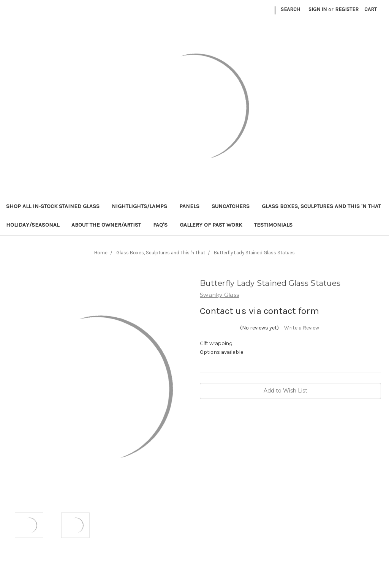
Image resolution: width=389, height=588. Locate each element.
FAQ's (160, 225)
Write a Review (302, 328)
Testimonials (273, 225)
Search (290, 9)
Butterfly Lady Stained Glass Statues (254, 253)
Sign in (318, 9)
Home (101, 253)
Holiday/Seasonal (33, 225)
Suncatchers (231, 206)
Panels (189, 206)
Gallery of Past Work (211, 225)
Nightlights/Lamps (139, 206)
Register (347, 9)
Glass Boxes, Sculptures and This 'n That (321, 206)
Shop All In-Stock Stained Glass (53, 206)
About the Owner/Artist (106, 225)
